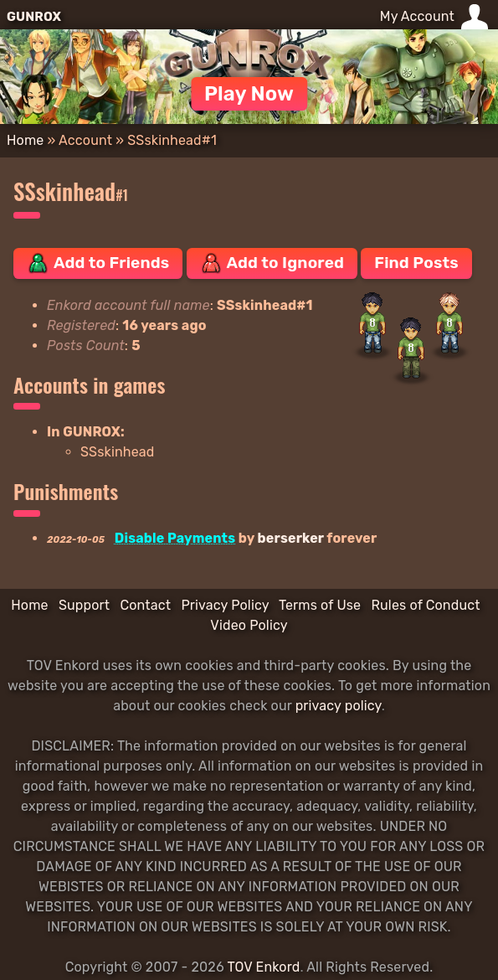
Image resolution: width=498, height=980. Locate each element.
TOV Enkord (263, 967)
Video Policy (249, 625)
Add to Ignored (272, 263)
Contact (145, 605)
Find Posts (416, 263)
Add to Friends (98, 263)
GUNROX (34, 17)
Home (25, 140)
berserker (291, 538)
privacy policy (339, 706)
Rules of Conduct (425, 605)
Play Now (249, 94)
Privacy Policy (225, 605)
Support (84, 605)
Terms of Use (320, 605)
